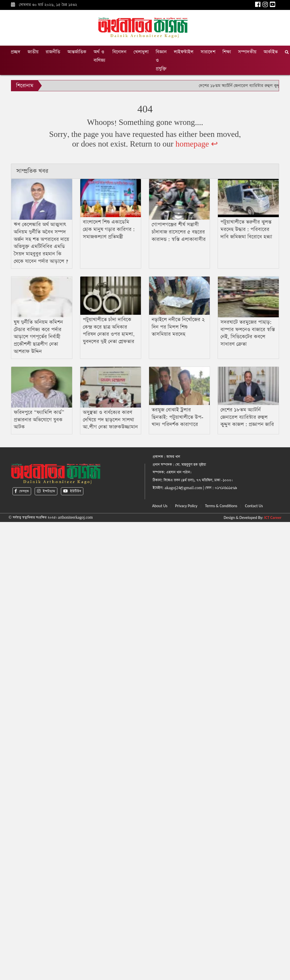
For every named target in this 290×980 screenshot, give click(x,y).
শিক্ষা (227, 52)
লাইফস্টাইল (184, 52)
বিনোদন (119, 52)
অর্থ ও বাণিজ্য (99, 56)
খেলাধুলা (141, 52)
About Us (160, 506)
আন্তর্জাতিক (77, 52)
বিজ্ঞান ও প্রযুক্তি (161, 60)
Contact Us (254, 506)
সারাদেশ (208, 52)
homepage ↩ (197, 144)
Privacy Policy (186, 506)
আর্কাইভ (271, 52)
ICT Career (273, 518)
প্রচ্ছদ (16, 52)
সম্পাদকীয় (247, 52)
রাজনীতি (53, 52)
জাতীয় (33, 52)
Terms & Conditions (221, 506)
